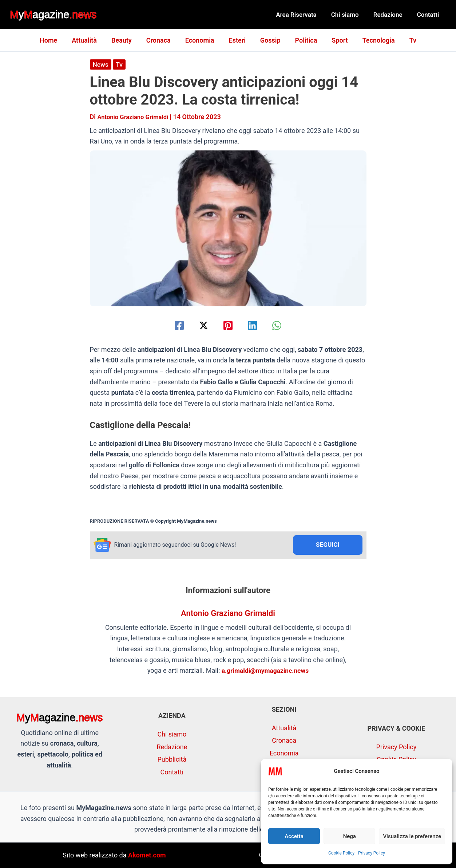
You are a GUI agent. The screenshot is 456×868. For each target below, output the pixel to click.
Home (56, 40)
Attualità (90, 40)
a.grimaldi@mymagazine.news (265, 671)
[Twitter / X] (201, 325)
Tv (406, 40)
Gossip (269, 40)
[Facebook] (173, 325)
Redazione (391, 15)
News (101, 64)
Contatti (429, 15)
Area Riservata (304, 15)
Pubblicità (172, 760)
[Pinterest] (228, 325)
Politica (303, 40)
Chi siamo (350, 15)
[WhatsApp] (283, 325)
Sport (335, 40)
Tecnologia (373, 40)
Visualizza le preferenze (412, 836)
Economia (201, 40)
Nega (350, 836)
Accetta (294, 836)
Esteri (237, 40)
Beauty (126, 40)
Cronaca (161, 40)
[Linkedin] (255, 325)
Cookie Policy (341, 853)
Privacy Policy (372, 853)
